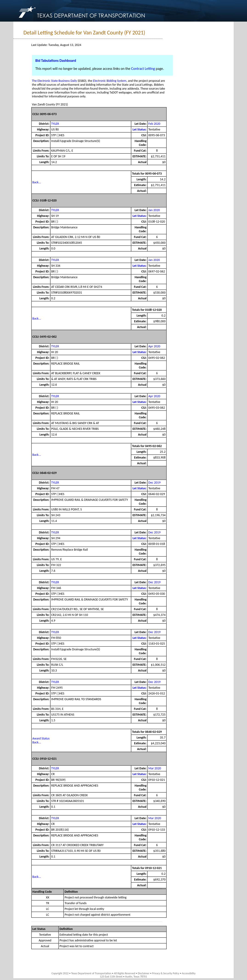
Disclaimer (144, 973)
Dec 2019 (154, 483)
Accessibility (189, 973)
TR (48, 903)
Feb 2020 (154, 124)
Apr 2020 (154, 346)
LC (48, 909)
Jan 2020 (154, 210)
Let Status (39, 929)
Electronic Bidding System (110, 81)
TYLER (55, 124)
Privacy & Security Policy (166, 973)
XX (48, 897)
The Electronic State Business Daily (54, 81)
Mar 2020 (155, 768)
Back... (37, 182)
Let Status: (139, 129)
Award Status (41, 738)
